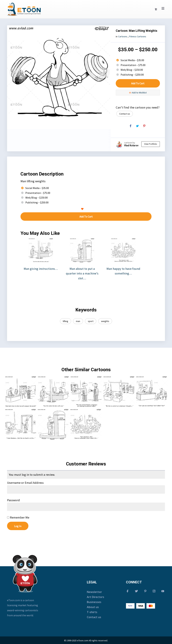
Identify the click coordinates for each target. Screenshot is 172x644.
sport (91, 321)
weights (105, 321)
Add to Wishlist (138, 93)
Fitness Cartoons (138, 36)
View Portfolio (151, 144)
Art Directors (95, 597)
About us (93, 607)
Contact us (125, 114)
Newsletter (94, 592)
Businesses (94, 602)
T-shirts (92, 612)
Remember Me (18, 517)
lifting (66, 321)
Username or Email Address (25, 483)
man (78, 321)
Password (13, 500)
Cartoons (123, 36)
